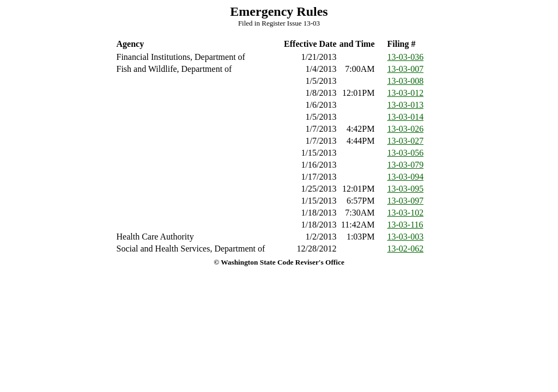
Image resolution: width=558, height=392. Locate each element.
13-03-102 (406, 213)
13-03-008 (406, 81)
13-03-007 (406, 69)
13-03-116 (405, 225)
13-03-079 (406, 165)
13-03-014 (406, 117)
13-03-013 (406, 105)
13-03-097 (406, 201)
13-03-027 (406, 141)
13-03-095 (406, 189)
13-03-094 (406, 177)
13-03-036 (406, 57)
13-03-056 (406, 153)
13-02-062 (406, 249)
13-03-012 (406, 93)
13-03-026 (406, 129)
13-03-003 (406, 237)
